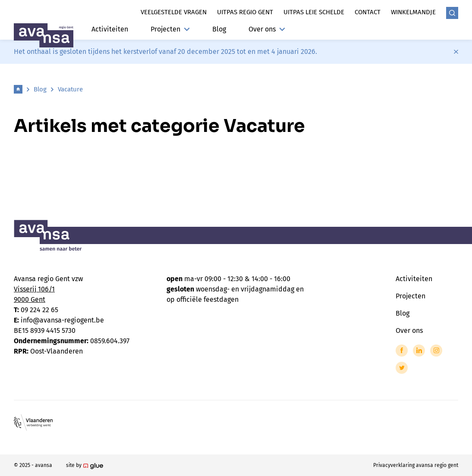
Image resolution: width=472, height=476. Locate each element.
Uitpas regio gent (245, 12)
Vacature (70, 89)
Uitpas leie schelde (314, 12)
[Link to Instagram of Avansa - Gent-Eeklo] (436, 351)
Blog (219, 29)
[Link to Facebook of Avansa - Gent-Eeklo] (402, 351)
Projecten (170, 29)
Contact (368, 12)
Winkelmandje (413, 12)
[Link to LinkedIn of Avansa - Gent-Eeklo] (419, 351)
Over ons (267, 29)
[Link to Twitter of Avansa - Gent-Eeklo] (402, 368)
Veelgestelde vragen (174, 12)
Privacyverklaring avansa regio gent (416, 465)
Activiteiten (110, 29)
